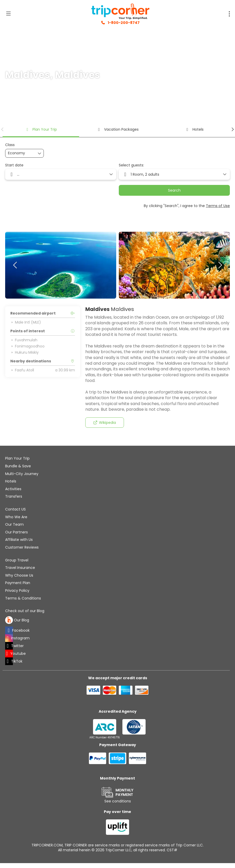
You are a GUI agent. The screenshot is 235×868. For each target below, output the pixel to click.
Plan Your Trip (17, 458)
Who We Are (16, 517)
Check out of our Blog (25, 611)
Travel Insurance (20, 568)
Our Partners (16, 532)
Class (10, 145)
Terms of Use (218, 206)
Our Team (14, 524)
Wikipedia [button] (104, 423)
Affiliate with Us (19, 540)
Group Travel (17, 560)
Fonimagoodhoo (27, 346)
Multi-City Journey (22, 474)
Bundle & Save (18, 466)
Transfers (14, 496)
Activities (13, 489)
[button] (3, 129)
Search (174, 190)
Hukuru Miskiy (24, 352)
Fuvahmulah (24, 340)
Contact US (15, 509)
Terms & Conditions (23, 598)
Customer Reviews (22, 547)
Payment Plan (18, 583)
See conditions (118, 801)
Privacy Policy (17, 590)
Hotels (11, 481)
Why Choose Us (19, 575)
